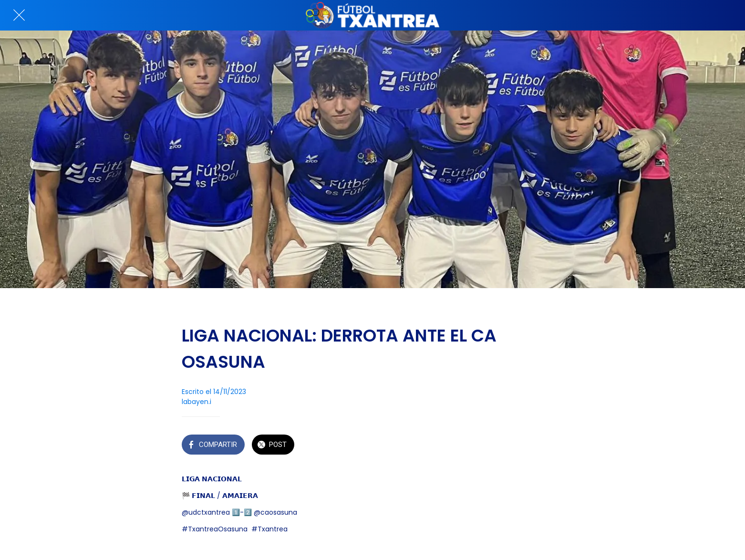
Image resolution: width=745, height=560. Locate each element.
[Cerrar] (19, 15)
